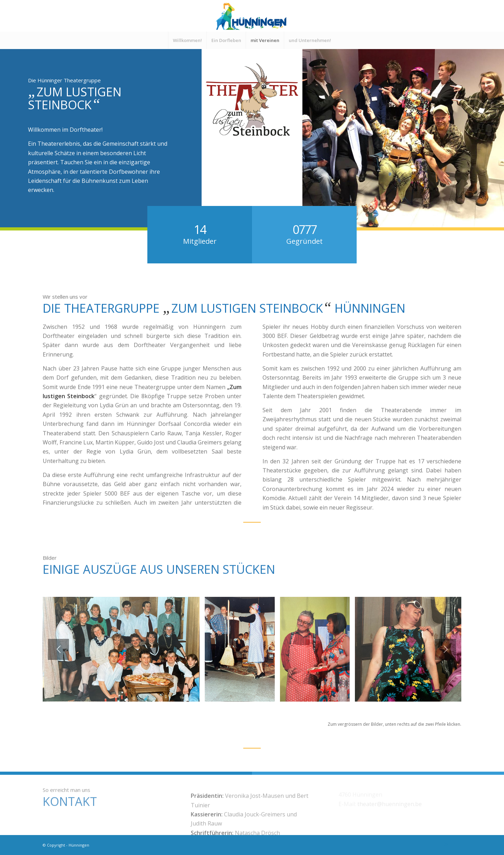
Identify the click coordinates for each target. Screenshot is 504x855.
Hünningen (79, 845)
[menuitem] (187, 40)
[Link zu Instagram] (446, 844)
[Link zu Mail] (456, 844)
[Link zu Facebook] (435, 844)
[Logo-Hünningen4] (252, 16)
